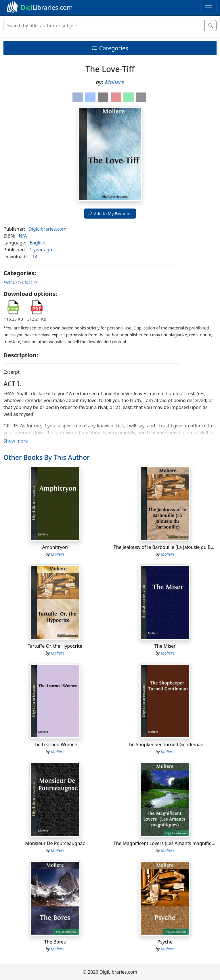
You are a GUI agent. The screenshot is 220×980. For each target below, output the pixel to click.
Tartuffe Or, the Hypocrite (55, 646)
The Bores (55, 942)
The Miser (165, 646)
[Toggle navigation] (208, 8)
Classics (30, 282)
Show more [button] (16, 441)
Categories (110, 48)
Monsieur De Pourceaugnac (55, 843)
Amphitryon (55, 547)
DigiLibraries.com (47, 229)
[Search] (104, 26)
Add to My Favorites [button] (110, 214)
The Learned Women (55, 744)
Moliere (114, 82)
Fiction (10, 282)
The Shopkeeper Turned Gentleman (165, 744)
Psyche (165, 942)
